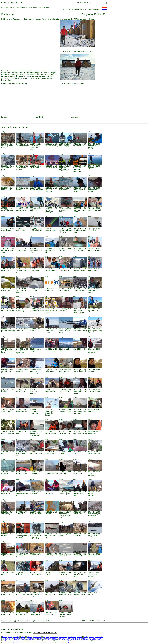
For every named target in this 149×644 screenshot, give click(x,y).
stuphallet (19, 514)
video (39, 642)
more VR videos (7, 210)
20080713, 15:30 (7, 613)
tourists (62, 536)
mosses (4, 574)
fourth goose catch (95, 210)
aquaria (10, 637)
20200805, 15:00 (80, 208)
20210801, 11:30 (7, 188)
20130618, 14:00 (7, 409)
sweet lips (77, 536)
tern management (8, 311)
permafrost (78, 640)
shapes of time (79, 250)
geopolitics (48, 638)
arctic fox (23, 637)
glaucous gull (61, 638)
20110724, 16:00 (80, 512)
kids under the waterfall (21, 291)
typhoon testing (65, 290)
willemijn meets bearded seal (36, 434)
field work (77, 351)
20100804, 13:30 (94, 554)
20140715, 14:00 (65, 329)
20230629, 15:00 (94, 144)
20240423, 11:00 (36, 144)
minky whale (92, 536)
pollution (16, 641)
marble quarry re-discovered (94, 515)
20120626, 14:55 (51, 492)
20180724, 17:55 (51, 248)
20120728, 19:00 (22, 472)
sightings (35, 7)
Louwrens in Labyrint (35, 392)
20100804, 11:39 (7, 572)
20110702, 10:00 (7, 554)
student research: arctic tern (94, 352)
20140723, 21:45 (65, 309)
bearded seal (6, 190)
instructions (16, 640)
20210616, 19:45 (36, 208)
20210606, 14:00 (51, 208)
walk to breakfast (7, 556)
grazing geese (35, 556)
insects (10, 640)
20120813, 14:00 (65, 431)
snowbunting (79, 641)
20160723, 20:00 (22, 289)
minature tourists (36, 514)
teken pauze (6, 494)
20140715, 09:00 (51, 329)
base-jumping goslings (64, 372)
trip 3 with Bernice (94, 250)
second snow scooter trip (35, 372)
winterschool (35, 168)
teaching (12, 642)
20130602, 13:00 (65, 409)
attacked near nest (22, 146)
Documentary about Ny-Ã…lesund (35, 148)
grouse (83, 638)
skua (69, 641)
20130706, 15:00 (80, 369)
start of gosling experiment (21, 352)
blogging (62, 250)
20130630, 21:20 (80, 389)
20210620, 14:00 (7, 208)
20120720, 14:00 (51, 472)
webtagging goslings (92, 147)
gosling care (6, 614)
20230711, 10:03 (80, 144)
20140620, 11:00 (65, 349)
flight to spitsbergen (49, 211)
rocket (52, 641)
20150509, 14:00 (7, 309)
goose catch (78, 556)
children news (93, 411)
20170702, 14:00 (51, 268)
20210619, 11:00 (22, 208)
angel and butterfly (80, 433)
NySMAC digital (36, 230)
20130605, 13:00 (36, 409)
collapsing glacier (51, 433)
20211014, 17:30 (51, 166)
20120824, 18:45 (94, 409)
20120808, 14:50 (94, 431)
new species (62, 640)
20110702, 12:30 (94, 534)
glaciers (54, 638)
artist (44, 637)
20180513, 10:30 (80, 248)
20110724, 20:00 (94, 512)
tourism (17, 642)
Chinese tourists (50, 270)
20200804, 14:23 (94, 208)
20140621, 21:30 (51, 349)
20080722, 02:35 (80, 592)
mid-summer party (51, 351)
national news (35, 614)
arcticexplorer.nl (37, 637)
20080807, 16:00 (65, 592)
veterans (35, 642)
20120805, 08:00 (51, 452)
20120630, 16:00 (22, 492)
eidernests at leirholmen (93, 575)
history (94, 638)
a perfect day (93, 168)
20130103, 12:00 (80, 409)
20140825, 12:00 (94, 289)
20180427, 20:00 (94, 248)
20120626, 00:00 (65, 492)
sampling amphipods (92, 495)
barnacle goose (72, 637)
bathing (33, 331)
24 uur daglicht (64, 494)
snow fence (78, 474)
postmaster (22, 641)
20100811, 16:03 (51, 554)
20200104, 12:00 (80, 228)
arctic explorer (21, 210)
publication (33, 641)
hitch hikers (49, 494)
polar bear (10, 641)
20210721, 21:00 (36, 188)
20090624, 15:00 (22, 592)
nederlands (47, 7)
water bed (19, 433)
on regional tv (49, 290)
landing (4, 391)
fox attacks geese (36, 190)
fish (25, 638)
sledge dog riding (36, 453)
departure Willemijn (37, 311)
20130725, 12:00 (65, 369)
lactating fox (6, 594)
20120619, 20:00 (80, 492)
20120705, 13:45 (94, 472)
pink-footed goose (86, 640)
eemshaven (8, 638)
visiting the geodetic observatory (78, 170)
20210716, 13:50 (51, 188)
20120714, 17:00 (80, 472)
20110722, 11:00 (7, 534)
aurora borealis (50, 230)
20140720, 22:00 (94, 309)
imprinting (4, 640)
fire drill (4, 536)
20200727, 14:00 (7, 228)
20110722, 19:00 (22, 534)
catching (86, 637)
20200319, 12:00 (51, 228)
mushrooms (92, 556)
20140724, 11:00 (22, 309)
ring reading (46, 641)
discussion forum (51, 168)
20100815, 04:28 (22, 554)
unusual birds (28, 642)
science (13, 7)
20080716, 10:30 (94, 592)
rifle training (63, 474)
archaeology (16, 637)
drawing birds (64, 270)
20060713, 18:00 (65, 613)
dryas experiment (94, 311)
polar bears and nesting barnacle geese (65, 516)
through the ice (79, 146)
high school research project (79, 312)
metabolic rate (35, 474)
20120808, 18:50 (7, 452)
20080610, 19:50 (51, 613)
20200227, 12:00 (65, 228)
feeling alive (92, 371)
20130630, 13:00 (65, 389)
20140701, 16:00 (22, 349)
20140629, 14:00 (36, 349)
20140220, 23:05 (51, 369)
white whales (20, 230)
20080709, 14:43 (22, 613)
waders (49, 642)
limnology (35, 640)
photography (20, 614)
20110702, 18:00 (80, 534)
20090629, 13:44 (80, 572)
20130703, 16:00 (36, 389)
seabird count (6, 230)
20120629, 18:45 (36, 492)
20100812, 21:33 (36, 554)
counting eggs (50, 594)
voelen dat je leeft (80, 371)
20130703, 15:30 (51, 389)
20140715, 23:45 (94, 329)
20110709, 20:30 (36, 534)
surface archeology (80, 331)
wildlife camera (60, 642)
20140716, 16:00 (7, 329)
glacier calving (64, 190)
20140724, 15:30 (36, 309)
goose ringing (64, 146)
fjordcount (30, 638)
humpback (34, 351)
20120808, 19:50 (22, 452)
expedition (15, 638)
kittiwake (22, 640)
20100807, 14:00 (65, 554)
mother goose (50, 371)
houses (99, 638)
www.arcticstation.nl (12, 3)
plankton (95, 640)
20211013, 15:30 (65, 166)
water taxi (19, 331)
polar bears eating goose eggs (80, 412)
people (18, 7)
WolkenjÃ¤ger (21, 250)
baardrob (33, 494)
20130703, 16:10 (22, 389)
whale (61, 351)
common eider (99, 637)
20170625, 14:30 (65, 268)
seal (65, 641)
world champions (22, 411)
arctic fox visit (21, 391)
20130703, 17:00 (7, 389)
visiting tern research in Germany (49, 413)
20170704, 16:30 (36, 268)
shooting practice (65, 411)
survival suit (92, 433)
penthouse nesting (8, 331)
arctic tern (91, 594)
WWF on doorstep (94, 391)
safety (56, 641)
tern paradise (93, 270)
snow (73, 641)
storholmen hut (64, 433)
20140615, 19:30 (7, 369)
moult (40, 640)
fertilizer (76, 453)
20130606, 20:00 (22, 409)
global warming (70, 638)
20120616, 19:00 (7, 512)
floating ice (5, 474)
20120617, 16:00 (94, 492)
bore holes (63, 574)
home (3, 7)
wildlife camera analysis (21, 169)
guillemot (89, 638)
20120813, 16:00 (36, 431)
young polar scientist (71, 642)
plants (100, 640)
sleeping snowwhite (92, 474)
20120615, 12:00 (36, 512)
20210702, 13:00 (94, 188)
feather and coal (50, 453)
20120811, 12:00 (80, 431)
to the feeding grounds (50, 332)
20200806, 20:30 (65, 208)
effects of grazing (7, 433)
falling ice (19, 190)
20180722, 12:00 (65, 248)
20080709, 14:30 (36, 613)
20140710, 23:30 (7, 349)
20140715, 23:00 (80, 329)
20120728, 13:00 (80, 452)
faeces (21, 638)
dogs (3, 638)
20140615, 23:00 (22, 369)
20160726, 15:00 (94, 268)
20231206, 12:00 (51, 144)
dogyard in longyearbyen (64, 169)
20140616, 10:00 (94, 349)
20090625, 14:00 (94, 572)
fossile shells (49, 556)
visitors (44, 642)
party (68, 640)
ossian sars (78, 514)
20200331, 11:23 (36, 228)
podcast (4, 641)
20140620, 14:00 (80, 349)
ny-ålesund (28, 7)
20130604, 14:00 (51, 409)
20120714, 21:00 (65, 472)
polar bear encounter (48, 191)
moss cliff (48, 574)
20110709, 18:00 (51, 534)
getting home (35, 270)
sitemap (40, 7)
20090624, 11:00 (7, 592)
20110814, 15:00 (65, 512)
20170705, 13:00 (22, 268)
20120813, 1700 (50, 431)
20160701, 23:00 (51, 289)
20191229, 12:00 (94, 228)
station (23, 7)
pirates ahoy (6, 290)
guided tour (20, 556)
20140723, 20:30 (51, 309)
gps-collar (77, 638)
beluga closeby (21, 474)
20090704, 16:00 (36, 572)
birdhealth (80, 637)
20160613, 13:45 (65, 289)
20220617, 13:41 (7, 166)
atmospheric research (52, 637)
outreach (48, 514)
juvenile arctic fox (94, 453)
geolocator (36, 638)
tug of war (34, 290)
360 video (34, 210)
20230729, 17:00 (65, 144)
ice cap (4, 453)
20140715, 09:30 (22, 329)
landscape (29, 640)
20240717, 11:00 (7, 144)
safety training (6, 411)
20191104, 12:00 (7, 248)
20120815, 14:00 (7, 431)
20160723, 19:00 (36, 289)
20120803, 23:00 (65, 452)
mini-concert (63, 311)
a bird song (20, 311)
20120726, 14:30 (36, 472)
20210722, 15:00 (22, 188)
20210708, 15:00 (80, 188)
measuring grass (36, 574)
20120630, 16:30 (7, 492)
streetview (100, 641)
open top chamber (22, 594)
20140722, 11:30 (80, 309)
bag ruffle (62, 453)
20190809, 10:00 (36, 248)
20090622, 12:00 (51, 592)
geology (42, 638)
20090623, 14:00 (36, 592)
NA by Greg (92, 230)
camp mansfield (50, 391)
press (28, 641)
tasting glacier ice (8, 270)
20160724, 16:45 (7, 289)
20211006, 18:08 (80, 166)
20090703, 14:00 (65, 572)
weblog (8, 7)
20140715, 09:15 (36, 329)
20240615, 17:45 (22, 144)
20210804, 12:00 (94, 166)
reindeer (39, 641)
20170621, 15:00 (80, 268)
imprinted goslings (66, 594)
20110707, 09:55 (65, 534)
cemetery (92, 637)
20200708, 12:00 (22, 228)
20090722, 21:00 (22, 572)
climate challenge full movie (65, 231)
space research (87, 641)
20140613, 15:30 (36, 369)
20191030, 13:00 (22, 248)
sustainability (5, 642)
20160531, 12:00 (80, 289)
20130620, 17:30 (94, 389)
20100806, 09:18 (80, 554)
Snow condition (79, 290)
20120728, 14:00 (7, 472)
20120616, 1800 (22, 512)
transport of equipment (34, 412)
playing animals (79, 594)
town (22, 642)
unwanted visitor (79, 270)
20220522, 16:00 (22, 166)
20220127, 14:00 (36, 166)
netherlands (54, 640)
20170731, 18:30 (7, 268)
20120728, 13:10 (94, 452)
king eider (19, 371)
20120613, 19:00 (51, 512)
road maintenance (51, 474)
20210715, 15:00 (65, 188)
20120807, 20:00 (36, 452)
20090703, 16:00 (51, 572)
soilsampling (6, 514)
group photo (49, 614)
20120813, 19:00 (22, 431)
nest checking (46, 640)
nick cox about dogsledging (35, 537)
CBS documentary (51, 146)
